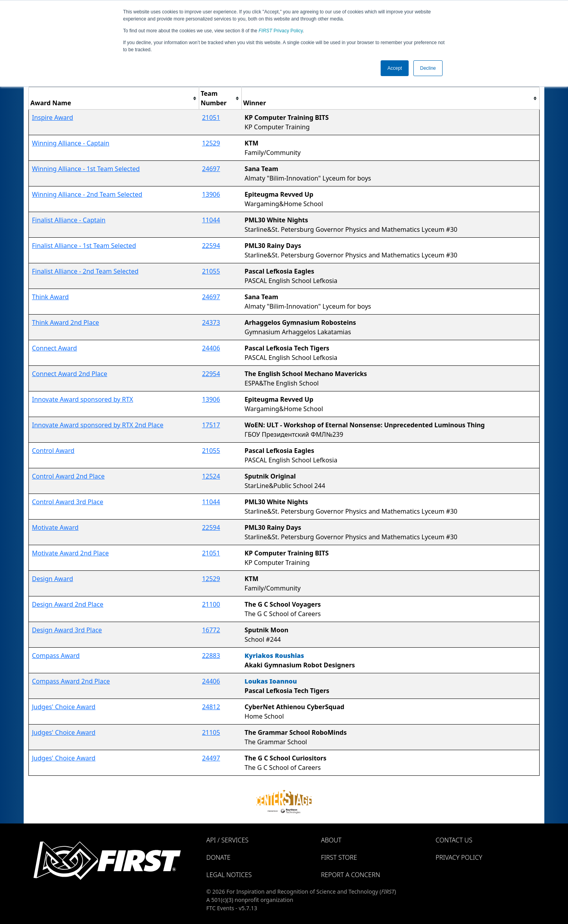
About (331, 840)
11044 (211, 220)
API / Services (227, 840)
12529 (211, 143)
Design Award (52, 579)
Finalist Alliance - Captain (69, 220)
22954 (211, 374)
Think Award (50, 297)
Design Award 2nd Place (68, 604)
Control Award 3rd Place (68, 502)
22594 (211, 246)
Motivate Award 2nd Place (70, 553)
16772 (211, 630)
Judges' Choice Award (64, 707)
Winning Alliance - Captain (71, 143)
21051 (211, 117)
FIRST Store (339, 857)
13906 (211, 194)
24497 (211, 758)
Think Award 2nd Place (65, 322)
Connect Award (54, 348)
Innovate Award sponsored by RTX (82, 399)
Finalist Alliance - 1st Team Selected (84, 246)
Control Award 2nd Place (68, 476)
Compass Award (56, 656)
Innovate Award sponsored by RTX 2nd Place (98, 425)
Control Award (53, 451)
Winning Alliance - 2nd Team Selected (87, 194)
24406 (211, 348)
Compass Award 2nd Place (71, 681)
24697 (211, 169)
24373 (211, 322)
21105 (211, 732)
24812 (211, 707)
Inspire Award (52, 117)
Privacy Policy (281, 31)
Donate (218, 857)
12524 (211, 476)
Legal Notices (229, 875)
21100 (211, 604)
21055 (211, 271)
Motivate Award (55, 527)
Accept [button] (395, 68)
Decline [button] (428, 68)
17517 (211, 425)
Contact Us (454, 840)
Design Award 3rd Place (67, 630)
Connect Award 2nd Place (70, 374)
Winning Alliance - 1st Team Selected (86, 169)
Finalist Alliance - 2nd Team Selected (85, 271)
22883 (211, 656)
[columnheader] (114, 98)
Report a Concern (351, 875)
